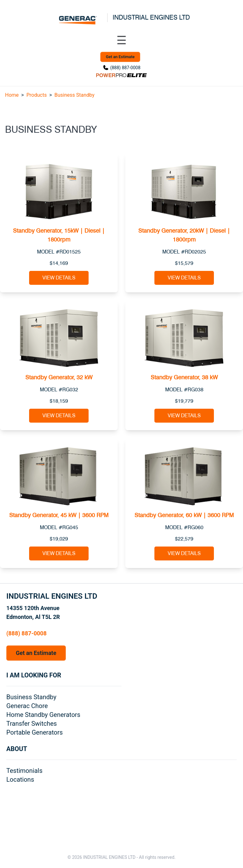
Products (36, 95)
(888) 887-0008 (125, 68)
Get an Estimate (120, 57)
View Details (59, 278)
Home (12, 95)
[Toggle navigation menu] (121, 40)
